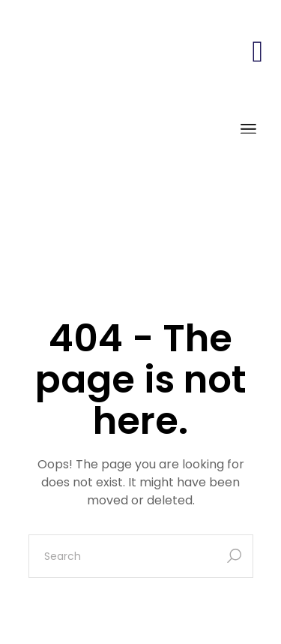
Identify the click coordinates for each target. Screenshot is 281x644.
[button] (257, 51)
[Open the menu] (248, 130)
